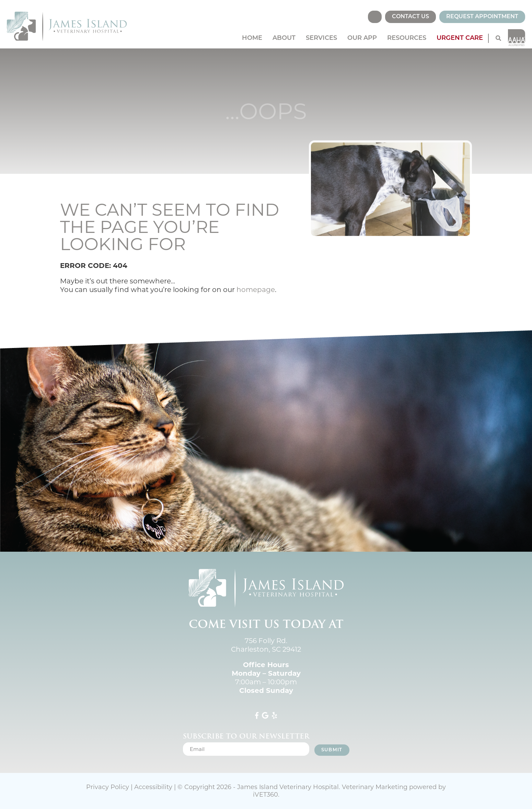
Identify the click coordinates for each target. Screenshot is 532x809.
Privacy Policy (108, 787)
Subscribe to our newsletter (246, 736)
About (284, 38)
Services (321, 38)
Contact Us (410, 17)
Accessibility (153, 787)
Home (252, 38)
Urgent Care (460, 38)
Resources (407, 38)
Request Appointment (482, 17)
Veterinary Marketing (375, 787)
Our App (362, 38)
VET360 (265, 795)
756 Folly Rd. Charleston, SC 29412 (266, 645)
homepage (256, 290)
